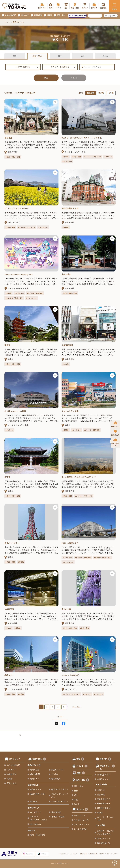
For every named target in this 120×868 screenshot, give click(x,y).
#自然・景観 (10, 227)
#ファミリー (67, 161)
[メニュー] (114, 6)
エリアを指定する (27, 67)
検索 (46, 78)
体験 (83, 56)
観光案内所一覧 (104, 803)
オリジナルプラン (81, 825)
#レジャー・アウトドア (93, 157)
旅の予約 (105, 759)
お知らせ (101, 790)
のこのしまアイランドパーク (17, 208)
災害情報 (101, 795)
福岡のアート (36, 789)
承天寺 (7, 477)
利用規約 (102, 854)
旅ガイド (82, 810)
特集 (80, 759)
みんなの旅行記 (13, 765)
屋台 (15, 56)
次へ (74, 707)
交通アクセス (107, 768)
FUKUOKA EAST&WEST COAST (38, 818)
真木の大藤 (66, 609)
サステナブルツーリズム (60, 795)
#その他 (66, 157)
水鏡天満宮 (66, 274)
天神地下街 (9, 609)
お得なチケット (104, 779)
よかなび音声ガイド (60, 801)
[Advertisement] (61, 742)
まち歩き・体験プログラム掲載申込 (105, 832)
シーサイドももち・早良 (75, 152)
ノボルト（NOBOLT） (71, 675)
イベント (82, 766)
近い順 (111, 93)
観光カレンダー (58, 770)
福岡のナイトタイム (60, 789)
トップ (7, 22)
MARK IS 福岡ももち (70, 543)
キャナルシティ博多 (70, 411)
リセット (74, 78)
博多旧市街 (12, 152)
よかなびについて (63, 854)
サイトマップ (74, 854)
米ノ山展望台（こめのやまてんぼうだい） (79, 477)
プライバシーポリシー (113, 854)
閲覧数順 (91, 93)
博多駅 (11, 359)
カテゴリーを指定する (63, 67)
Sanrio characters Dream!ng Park (18, 274)
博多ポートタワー (12, 543)
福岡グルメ (35, 779)
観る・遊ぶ (37, 56)
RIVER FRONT (35, 824)
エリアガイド (36, 812)
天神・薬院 (69, 222)
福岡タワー (9, 675)
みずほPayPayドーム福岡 (15, 411)
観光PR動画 (35, 774)
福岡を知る (39, 759)
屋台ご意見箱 (93, 854)
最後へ (79, 707)
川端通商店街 (67, 345)
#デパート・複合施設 (35, 293)
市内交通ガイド (104, 775)
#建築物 (66, 227)
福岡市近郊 (69, 491)
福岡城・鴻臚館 (58, 817)
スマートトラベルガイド (105, 819)
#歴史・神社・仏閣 (13, 157)
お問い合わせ (84, 854)
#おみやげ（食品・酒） (14, 298)
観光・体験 (82, 780)
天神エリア (11, 770)
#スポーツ (108, 157)
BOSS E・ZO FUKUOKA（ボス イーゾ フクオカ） (82, 138)
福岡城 (10, 779)
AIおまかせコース (81, 820)
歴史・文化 (11, 783)
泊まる (105, 56)
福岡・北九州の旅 (37, 835)
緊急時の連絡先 (104, 808)
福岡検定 (34, 801)
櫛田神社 (8, 138)
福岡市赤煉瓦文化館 (70, 208)
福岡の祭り (56, 779)
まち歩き (55, 774)
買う (60, 56)
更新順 (101, 93)
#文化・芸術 (76, 157)
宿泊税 (100, 812)
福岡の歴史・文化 (37, 794)
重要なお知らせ (104, 799)
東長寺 (7, 345)
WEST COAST (14, 222)
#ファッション (31, 298)
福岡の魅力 (35, 770)
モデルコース (80, 816)
